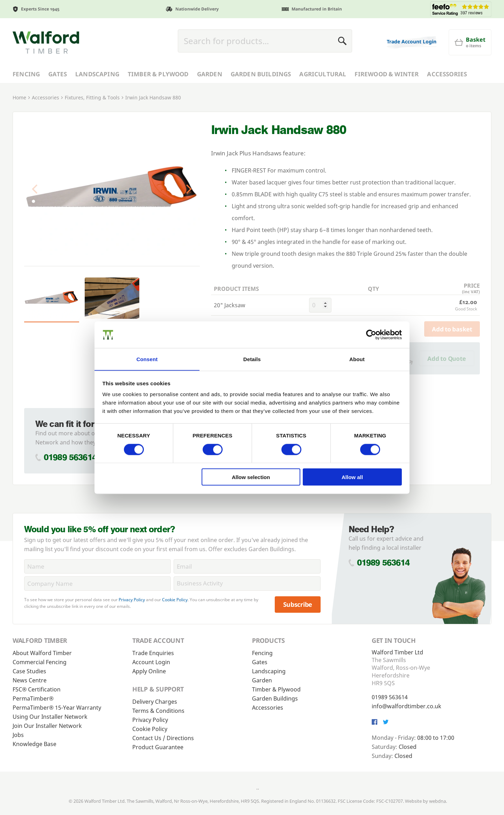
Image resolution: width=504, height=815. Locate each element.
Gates (58, 74)
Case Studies (29, 671)
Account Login (151, 662)
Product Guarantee (158, 747)
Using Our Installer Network (50, 717)
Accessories (447, 74)
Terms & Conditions (158, 711)
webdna (437, 801)
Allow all (352, 477)
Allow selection (251, 477)
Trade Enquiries (153, 653)
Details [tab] (252, 359)
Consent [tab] (147, 359)
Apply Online (149, 671)
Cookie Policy (175, 600)
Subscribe (298, 604)
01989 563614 (70, 457)
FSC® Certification (37, 689)
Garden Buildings (261, 74)
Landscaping (97, 74)
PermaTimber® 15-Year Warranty (57, 708)
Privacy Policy (132, 600)
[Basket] (470, 42)
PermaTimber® (33, 698)
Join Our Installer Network (47, 726)
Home (19, 97)
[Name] (97, 566)
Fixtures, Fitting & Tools (92, 97)
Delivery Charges (155, 702)
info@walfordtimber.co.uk (407, 706)
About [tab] (357, 359)
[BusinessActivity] (247, 584)
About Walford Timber (42, 653)
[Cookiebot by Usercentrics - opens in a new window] (371, 335)
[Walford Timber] (46, 42)
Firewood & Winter (387, 74)
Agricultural (323, 74)
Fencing (26, 74)
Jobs (18, 735)
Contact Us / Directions (163, 738)
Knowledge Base (34, 744)
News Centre (30, 680)
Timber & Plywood (158, 74)
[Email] (247, 566)
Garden (210, 74)
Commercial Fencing (40, 662)
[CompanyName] (97, 584)
